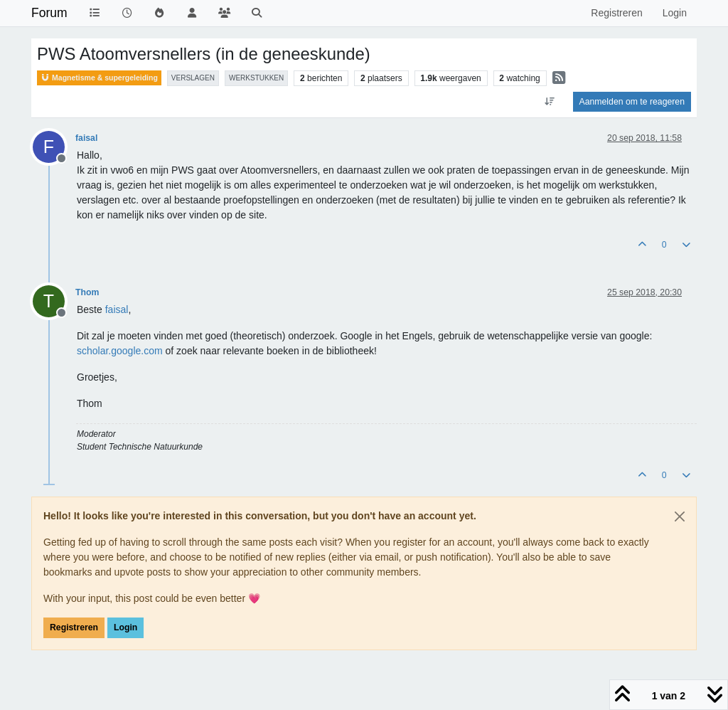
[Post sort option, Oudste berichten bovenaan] (549, 102)
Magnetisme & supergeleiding (99, 78)
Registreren (74, 627)
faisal (86, 138)
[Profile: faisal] (117, 309)
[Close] (680, 516)
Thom (87, 292)
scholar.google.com (120, 351)
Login (125, 627)
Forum (49, 13)
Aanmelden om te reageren (632, 102)
